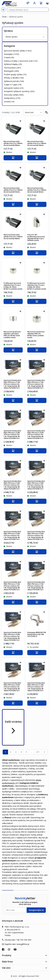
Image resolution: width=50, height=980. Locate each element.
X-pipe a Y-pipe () (13, 84)
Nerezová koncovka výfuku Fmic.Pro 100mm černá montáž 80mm (13, 143)
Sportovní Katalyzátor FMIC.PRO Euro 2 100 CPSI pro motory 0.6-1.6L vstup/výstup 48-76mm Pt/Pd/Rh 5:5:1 (12, 586)
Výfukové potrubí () (14, 81)
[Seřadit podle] (33, 112)
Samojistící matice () (14, 88)
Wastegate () (11, 71)
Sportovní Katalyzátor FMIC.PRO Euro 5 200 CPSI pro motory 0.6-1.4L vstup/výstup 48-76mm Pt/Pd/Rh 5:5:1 (12, 485)
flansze (8, 817)
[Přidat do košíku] (13, 158)
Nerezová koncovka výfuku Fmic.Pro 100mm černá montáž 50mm (37, 143)
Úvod (4, 17)
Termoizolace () (12, 68)
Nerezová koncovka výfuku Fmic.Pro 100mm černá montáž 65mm (37, 190)
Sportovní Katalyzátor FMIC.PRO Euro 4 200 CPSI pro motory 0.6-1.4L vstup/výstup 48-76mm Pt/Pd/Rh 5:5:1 (12, 435)
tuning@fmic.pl (23, 944)
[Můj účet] (34, 3)
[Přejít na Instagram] (9, 949)
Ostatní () (9, 101)
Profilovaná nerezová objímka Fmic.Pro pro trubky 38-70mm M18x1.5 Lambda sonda (13, 286)
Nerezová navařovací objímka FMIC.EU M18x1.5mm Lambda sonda (36, 335)
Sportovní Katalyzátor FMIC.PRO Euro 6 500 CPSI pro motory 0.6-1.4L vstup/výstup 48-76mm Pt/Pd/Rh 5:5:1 (36, 535)
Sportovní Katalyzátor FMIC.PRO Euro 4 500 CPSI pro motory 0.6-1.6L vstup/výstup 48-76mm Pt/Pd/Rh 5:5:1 (12, 687)
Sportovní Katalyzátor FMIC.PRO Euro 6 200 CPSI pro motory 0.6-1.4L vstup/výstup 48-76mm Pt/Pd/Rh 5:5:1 (12, 535)
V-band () (9, 57)
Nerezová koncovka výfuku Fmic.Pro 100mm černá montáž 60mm (13, 237)
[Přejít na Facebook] (3, 949)
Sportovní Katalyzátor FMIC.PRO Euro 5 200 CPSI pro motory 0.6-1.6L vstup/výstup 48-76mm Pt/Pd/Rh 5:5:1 (36, 687)
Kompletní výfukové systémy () (19, 91)
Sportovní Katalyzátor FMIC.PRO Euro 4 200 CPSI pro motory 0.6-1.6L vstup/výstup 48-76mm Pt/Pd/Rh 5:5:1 (12, 636)
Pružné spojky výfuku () (15, 74)
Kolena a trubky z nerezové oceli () (21, 61)
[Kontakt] (28, 3)
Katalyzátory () (12, 98)
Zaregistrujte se (36, 910)
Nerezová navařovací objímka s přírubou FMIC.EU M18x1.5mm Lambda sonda (12, 335)
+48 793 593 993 (24, 940)
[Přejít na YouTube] (15, 949)
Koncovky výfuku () (14, 95)
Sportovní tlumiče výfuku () (18, 51)
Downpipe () (11, 54)
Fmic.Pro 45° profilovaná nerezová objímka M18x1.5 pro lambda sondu (36, 238)
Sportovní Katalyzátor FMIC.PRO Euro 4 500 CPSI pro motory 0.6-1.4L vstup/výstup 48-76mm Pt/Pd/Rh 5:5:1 (36, 435)
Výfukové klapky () (13, 64)
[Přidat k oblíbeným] (20, 121)
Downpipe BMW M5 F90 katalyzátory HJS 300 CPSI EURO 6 (37, 634)
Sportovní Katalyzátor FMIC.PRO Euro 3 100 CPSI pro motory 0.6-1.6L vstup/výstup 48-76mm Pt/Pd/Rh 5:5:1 (36, 586)
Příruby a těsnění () (14, 78)
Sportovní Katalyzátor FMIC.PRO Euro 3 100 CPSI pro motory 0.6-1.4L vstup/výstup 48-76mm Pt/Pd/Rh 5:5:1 (36, 384)
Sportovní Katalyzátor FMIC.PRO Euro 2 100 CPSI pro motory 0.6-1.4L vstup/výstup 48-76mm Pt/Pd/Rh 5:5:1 (12, 384)
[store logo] (9, 4)
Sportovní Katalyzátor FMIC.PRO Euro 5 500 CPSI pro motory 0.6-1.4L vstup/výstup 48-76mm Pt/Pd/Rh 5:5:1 (36, 485)
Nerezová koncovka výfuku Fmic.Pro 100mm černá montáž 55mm (13, 190)
